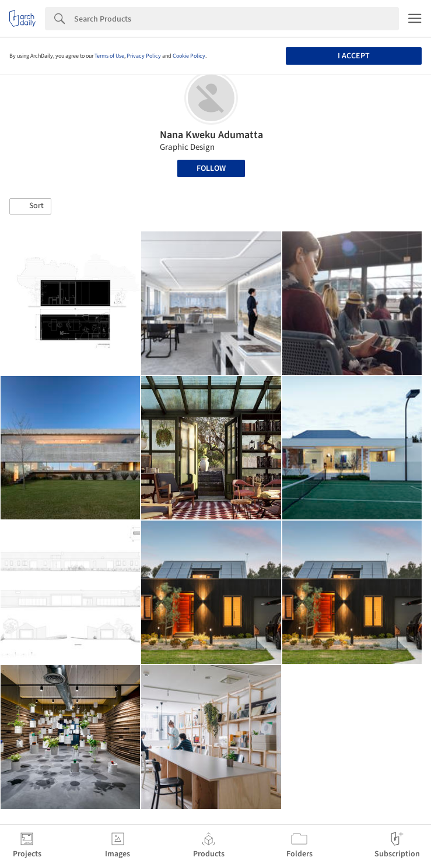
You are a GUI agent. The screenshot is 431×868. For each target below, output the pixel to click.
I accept (354, 56)
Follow (211, 168)
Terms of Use (109, 56)
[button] (30, 206)
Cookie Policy (189, 56)
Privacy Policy (144, 56)
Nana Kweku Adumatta (211, 135)
